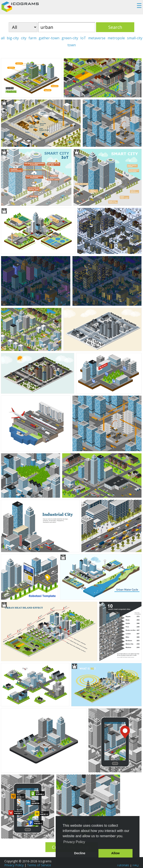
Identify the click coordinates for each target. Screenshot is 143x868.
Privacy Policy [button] (74, 842)
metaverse (97, 38)
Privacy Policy (14, 865)
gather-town (49, 38)
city (24, 38)
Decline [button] (80, 853)
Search (115, 27)
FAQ (136, 865)
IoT (83, 38)
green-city (70, 38)
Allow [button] (115, 853)
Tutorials (123, 865)
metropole (116, 38)
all (3, 38)
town (72, 45)
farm (33, 38)
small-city (135, 38)
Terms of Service (39, 865)
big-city (13, 38)
